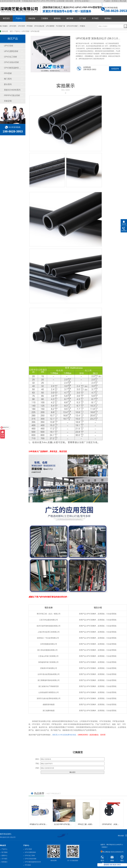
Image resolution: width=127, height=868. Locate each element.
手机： (38, 764)
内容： (38, 768)
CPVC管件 (22, 26)
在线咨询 (115, 69)
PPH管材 (30, 26)
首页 (11, 31)
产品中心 (19, 18)
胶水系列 (8, 84)
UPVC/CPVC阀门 (72, 26)
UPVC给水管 (35, 31)
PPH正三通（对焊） (86, 824)
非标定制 (32, 18)
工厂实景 (83, 18)
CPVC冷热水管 (39, 26)
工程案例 (44, 18)
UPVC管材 (26, 31)
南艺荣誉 (70, 18)
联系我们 (115, 1)
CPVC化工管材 (10, 57)
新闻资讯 (57, 18)
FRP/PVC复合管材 (12, 95)
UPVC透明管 (50, 26)
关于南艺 (95, 18)
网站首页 (3, 845)
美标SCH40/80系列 (12, 90)
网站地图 (123, 1)
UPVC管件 (13, 26)
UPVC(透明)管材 (11, 51)
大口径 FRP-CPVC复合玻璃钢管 (66, 824)
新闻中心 (4, 855)
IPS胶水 (82, 26)
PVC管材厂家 (60, 26)
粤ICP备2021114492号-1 (115, 845)
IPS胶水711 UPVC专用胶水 (40, 824)
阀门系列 (8, 79)
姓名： (38, 759)
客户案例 (4, 852)
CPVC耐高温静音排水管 (13, 68)
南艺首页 (6, 18)
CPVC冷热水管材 (11, 62)
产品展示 (107, 1)
